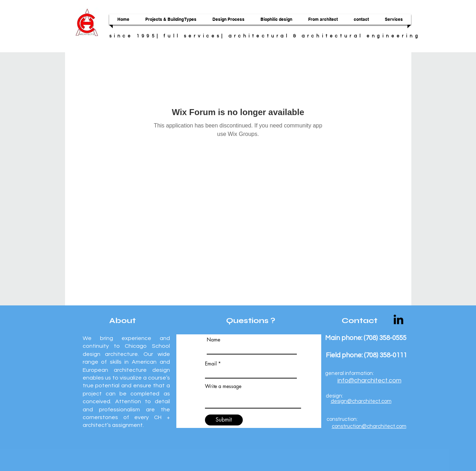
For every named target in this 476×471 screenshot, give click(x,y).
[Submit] (224, 420)
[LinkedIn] (398, 319)
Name (213, 340)
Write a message (223, 386)
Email (211, 364)
